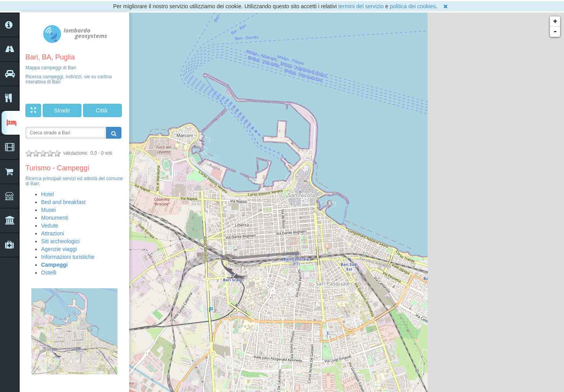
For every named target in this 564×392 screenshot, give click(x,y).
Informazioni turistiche (68, 257)
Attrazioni (52, 233)
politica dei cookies (413, 6)
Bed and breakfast (63, 202)
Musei (48, 210)
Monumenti (55, 218)
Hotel (48, 194)
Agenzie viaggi (59, 249)
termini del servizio (361, 6)
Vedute (50, 226)
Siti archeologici (60, 241)
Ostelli (49, 273)
